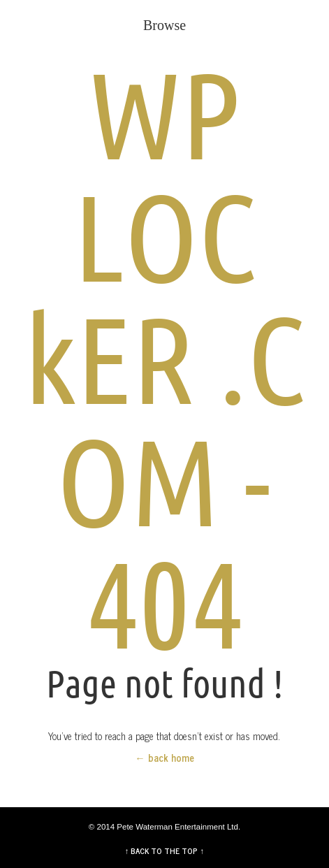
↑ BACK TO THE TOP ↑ (165, 851)
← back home (164, 758)
